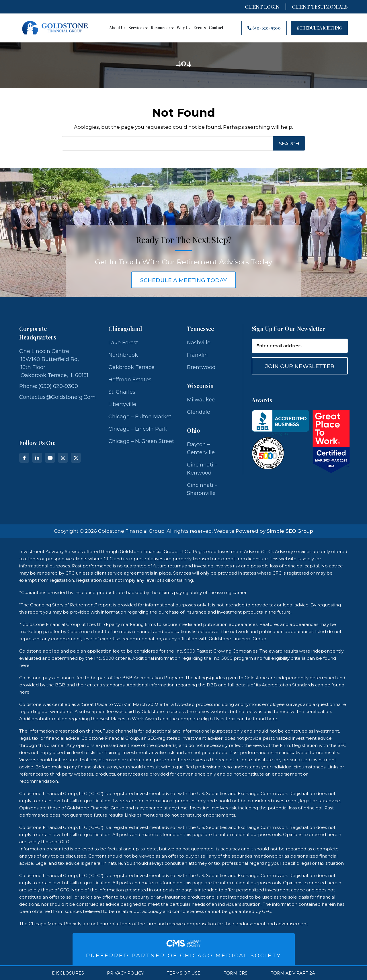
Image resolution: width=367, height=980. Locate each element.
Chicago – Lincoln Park (138, 429)
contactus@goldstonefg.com (57, 397)
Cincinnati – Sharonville (202, 489)
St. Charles (122, 392)
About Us (117, 28)
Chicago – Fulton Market (140, 417)
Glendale (199, 412)
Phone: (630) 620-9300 (49, 386)
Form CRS (235, 973)
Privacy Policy (125, 973)
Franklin (197, 355)
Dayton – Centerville (201, 448)
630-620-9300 (264, 28)
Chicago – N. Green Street (141, 441)
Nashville (199, 343)
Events (200, 28)
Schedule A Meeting (319, 28)
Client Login (262, 7)
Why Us (183, 28)
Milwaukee (201, 400)
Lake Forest (123, 343)
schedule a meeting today (183, 280)
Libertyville (122, 404)
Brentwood (201, 367)
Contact (216, 28)
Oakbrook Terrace (131, 367)
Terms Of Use (184, 973)
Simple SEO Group (290, 531)
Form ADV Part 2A (293, 973)
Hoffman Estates (130, 380)
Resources (162, 28)
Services (138, 28)
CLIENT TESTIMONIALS (320, 7)
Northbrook (123, 355)
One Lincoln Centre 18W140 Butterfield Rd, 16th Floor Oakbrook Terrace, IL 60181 (54, 363)
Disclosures (68, 973)
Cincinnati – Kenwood (202, 469)
